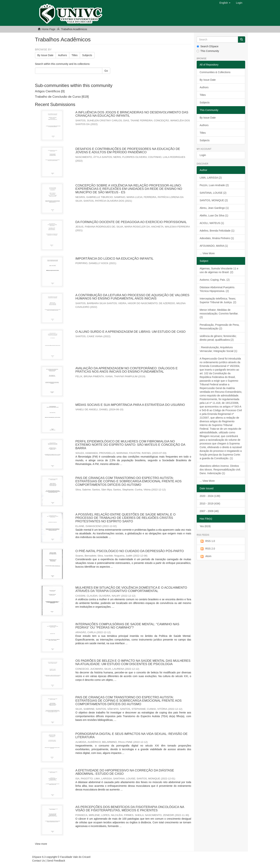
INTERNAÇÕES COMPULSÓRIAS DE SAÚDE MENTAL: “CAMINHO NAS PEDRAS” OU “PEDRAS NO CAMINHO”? (127, 626)
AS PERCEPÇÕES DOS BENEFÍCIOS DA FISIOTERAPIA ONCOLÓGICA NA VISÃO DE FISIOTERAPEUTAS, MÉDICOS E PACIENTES (130, 809)
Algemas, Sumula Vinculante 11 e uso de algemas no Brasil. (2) (219, 270)
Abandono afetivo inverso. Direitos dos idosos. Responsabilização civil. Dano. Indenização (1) (220, 470)
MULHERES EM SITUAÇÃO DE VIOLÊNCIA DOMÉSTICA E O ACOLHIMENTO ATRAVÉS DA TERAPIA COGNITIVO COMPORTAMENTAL (131, 589)
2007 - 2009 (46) (209, 511)
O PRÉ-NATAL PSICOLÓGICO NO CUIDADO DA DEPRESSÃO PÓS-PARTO (130, 551)
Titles (75, 55)
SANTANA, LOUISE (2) (213, 193)
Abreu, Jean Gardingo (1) (214, 208)
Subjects (87, 55)
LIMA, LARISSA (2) (211, 178)
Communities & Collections (215, 72)
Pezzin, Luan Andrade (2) (214, 185)
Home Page (48, 29)
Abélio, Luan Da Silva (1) (214, 215)
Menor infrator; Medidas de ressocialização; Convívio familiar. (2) (219, 314)
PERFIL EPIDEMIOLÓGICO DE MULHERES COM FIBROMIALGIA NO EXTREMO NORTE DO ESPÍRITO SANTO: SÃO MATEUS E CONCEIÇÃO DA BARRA (130, 445)
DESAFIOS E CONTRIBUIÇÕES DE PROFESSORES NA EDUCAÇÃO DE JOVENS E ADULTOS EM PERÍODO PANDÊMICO (128, 151)
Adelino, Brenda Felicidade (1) (217, 231)
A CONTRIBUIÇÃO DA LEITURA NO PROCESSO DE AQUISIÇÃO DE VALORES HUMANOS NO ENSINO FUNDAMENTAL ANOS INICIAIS (132, 297)
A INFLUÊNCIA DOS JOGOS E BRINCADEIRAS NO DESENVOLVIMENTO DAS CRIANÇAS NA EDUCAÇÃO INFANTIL (132, 114)
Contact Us (39, 861)
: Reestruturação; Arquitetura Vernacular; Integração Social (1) (218, 349)
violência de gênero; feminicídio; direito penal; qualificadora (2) (218, 338)
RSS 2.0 (207, 549)
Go (106, 71)
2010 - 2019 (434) (210, 504)
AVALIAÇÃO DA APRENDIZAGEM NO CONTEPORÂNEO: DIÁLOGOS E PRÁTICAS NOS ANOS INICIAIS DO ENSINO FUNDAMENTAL (127, 370)
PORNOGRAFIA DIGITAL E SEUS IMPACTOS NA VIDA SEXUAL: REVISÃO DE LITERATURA (132, 736)
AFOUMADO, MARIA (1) (214, 246)
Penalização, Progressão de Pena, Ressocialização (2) (220, 327)
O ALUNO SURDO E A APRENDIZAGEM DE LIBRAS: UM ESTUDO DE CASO (131, 332)
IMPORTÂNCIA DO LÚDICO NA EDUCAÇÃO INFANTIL (114, 259)
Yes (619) (205, 526)
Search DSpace (208, 46)
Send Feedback (56, 861)
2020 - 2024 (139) (210, 496)
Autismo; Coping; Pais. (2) (215, 280)
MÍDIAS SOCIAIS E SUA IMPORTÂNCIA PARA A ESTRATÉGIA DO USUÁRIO (130, 405)
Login (203, 155)
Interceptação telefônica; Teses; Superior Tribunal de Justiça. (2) (218, 300)
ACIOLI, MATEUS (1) (212, 223)
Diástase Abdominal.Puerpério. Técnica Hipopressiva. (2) (217, 289)
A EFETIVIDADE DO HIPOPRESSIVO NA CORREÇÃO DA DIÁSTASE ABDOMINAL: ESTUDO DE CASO (125, 772)
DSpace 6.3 (39, 857)
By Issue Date (45, 55)
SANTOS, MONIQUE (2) (214, 200)
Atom (206, 556)
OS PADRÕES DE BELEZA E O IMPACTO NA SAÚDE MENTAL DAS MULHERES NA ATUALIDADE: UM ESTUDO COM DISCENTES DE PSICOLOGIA (133, 662)
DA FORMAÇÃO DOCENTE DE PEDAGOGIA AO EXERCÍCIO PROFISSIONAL (131, 222)
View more (41, 844)
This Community (208, 51)
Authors (62, 55)
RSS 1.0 (207, 541)
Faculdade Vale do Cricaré (75, 857)
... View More (207, 253)
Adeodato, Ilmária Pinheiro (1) (217, 238)
